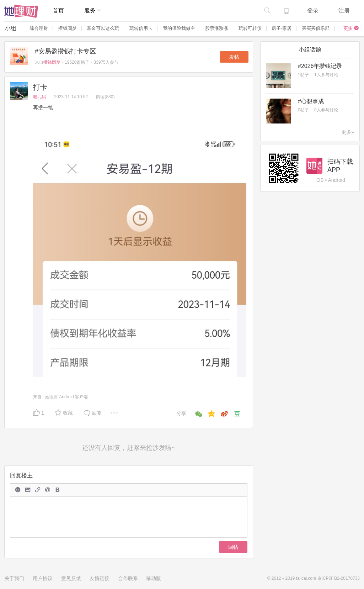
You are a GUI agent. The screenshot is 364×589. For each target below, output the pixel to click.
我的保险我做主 (179, 28)
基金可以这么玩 (103, 28)
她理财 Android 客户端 (66, 397)
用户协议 (43, 578)
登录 (313, 10)
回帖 (233, 547)
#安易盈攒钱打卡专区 (65, 51)
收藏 (68, 413)
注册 (344, 10)
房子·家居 (282, 28)
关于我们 (14, 578)
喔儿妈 (40, 97)
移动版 (154, 578)
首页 (58, 10)
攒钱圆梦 (68, 28)
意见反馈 (71, 578)
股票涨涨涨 (217, 28)
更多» (348, 132)
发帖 (234, 57)
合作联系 (128, 578)
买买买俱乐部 (316, 28)
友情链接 (100, 578)
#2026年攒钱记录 (320, 66)
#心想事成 (311, 101)
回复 (97, 413)
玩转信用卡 (141, 28)
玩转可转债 (250, 28)
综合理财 (39, 28)
